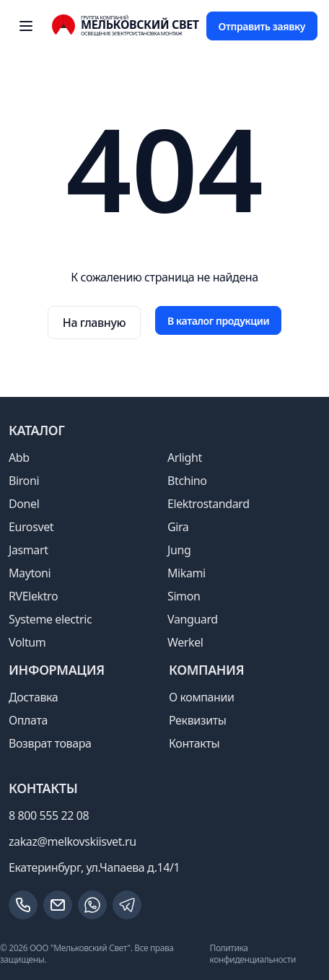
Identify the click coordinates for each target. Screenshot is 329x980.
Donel (24, 504)
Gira (178, 527)
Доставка (33, 697)
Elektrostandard (209, 504)
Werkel (185, 642)
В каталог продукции (218, 321)
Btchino (187, 481)
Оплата (28, 720)
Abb (19, 458)
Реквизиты (198, 720)
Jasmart (28, 550)
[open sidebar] (26, 26)
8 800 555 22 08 (49, 815)
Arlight (185, 458)
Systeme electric (50, 619)
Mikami (187, 573)
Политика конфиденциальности (253, 954)
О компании (202, 697)
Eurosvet (31, 527)
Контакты (194, 743)
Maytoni (30, 573)
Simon (184, 596)
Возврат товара (50, 743)
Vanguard (193, 619)
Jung (179, 550)
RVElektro (33, 596)
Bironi (24, 481)
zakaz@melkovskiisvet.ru (73, 841)
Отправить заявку (262, 26)
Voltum (27, 642)
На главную (94, 323)
